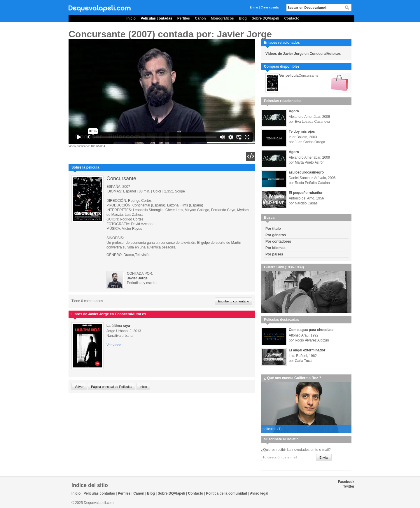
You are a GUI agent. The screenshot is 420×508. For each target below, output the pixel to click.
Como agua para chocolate (311, 330)
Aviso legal (259, 493)
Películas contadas (156, 18)
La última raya (118, 326)
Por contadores (278, 241)
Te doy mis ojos (302, 132)
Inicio (131, 18)
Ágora (294, 111)
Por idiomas (275, 248)
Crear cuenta (270, 7)
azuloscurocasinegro (306, 172)
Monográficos (222, 18)
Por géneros (276, 235)
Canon (200, 18)
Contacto (292, 18)
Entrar (254, 7)
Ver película (289, 76)
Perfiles (184, 18)
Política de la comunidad (226, 493)
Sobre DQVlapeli (265, 18)
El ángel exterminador (307, 350)
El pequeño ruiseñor (306, 193)
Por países (274, 254)
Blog (243, 18)
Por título (273, 229)
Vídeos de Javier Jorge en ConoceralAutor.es (303, 54)
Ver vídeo (114, 345)
